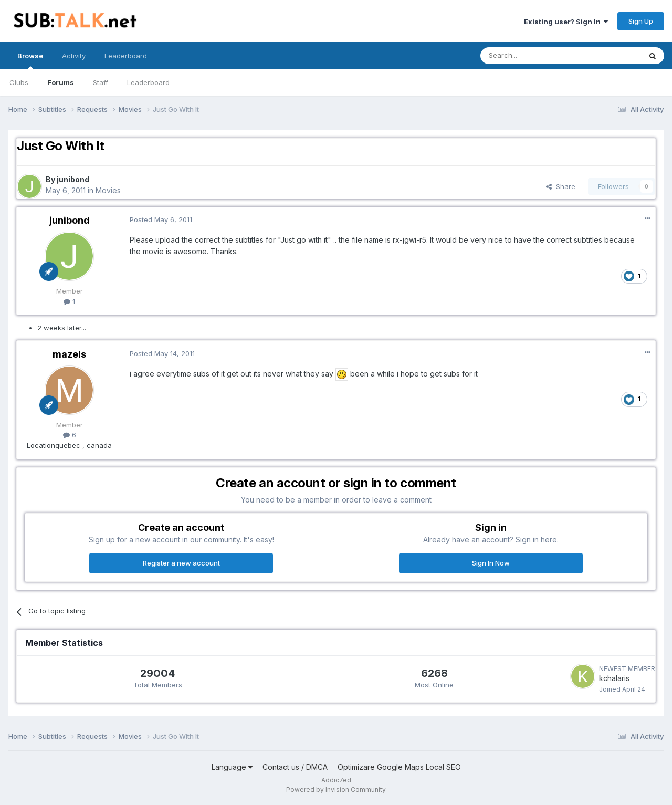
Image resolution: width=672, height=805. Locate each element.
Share (561, 186)
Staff (101, 82)
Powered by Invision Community (336, 790)
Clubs (19, 82)
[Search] (534, 56)
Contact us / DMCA (295, 767)
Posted (161, 219)
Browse (30, 60)
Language (232, 767)
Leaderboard (148, 82)
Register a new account (181, 563)
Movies (108, 190)
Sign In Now (491, 563)
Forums (61, 82)
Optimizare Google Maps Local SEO (399, 767)
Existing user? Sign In (566, 22)
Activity (74, 56)
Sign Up (641, 21)
